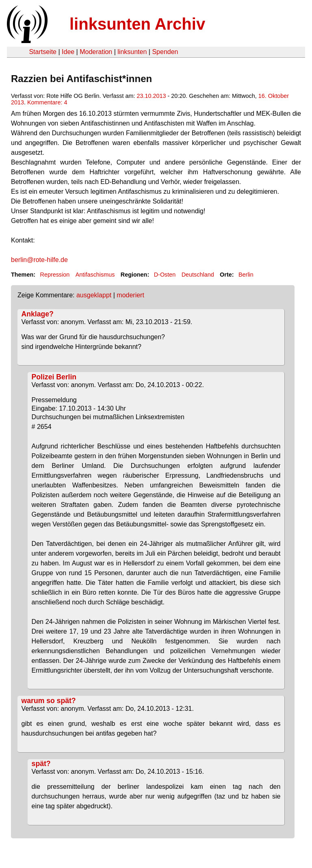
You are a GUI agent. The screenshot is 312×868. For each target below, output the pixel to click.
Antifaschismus (95, 275)
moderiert (130, 295)
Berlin (246, 275)
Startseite (43, 52)
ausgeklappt (94, 295)
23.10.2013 (152, 96)
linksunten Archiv (137, 24)
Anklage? (38, 314)
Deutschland (198, 275)
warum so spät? (49, 701)
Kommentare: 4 (47, 102)
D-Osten (165, 275)
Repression (55, 275)
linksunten (132, 52)
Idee (68, 52)
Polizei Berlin (54, 377)
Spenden (165, 52)
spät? (41, 764)
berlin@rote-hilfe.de (39, 260)
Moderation (96, 52)
